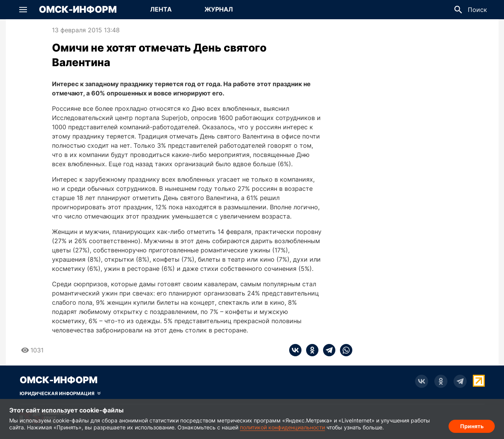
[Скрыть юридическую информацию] (60, 394)
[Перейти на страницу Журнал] (219, 10)
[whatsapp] (344, 350)
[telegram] (327, 350)
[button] (23, 10)
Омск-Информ (78, 10)
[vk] (295, 350)
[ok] (310, 350)
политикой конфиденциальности (282, 427)
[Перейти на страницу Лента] (161, 10)
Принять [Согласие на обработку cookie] (472, 426)
